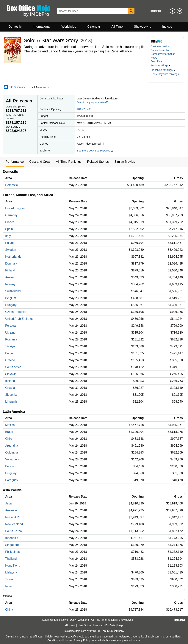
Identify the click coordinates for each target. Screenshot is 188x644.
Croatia (10, 388)
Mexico (10, 425)
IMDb (110, 631)
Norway (10, 284)
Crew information (160, 50)
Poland (10, 243)
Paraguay (12, 480)
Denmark (11, 264)
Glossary (70, 625)
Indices (167, 27)
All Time (117, 27)
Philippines (12, 552)
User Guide (84, 625)
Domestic (15, 27)
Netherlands (13, 257)
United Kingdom (16, 208)
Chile (9, 439)
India (8, 586)
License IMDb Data (104, 625)
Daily (73, 620)
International (42, 27)
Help (120, 625)
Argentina (12, 446)
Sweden (11, 250)
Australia (11, 510)
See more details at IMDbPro (95, 151)
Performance (15, 162)
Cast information (160, 46)
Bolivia (10, 466)
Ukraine (10, 333)
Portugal (11, 326)
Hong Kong (13, 566)
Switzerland (13, 291)
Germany (11, 215)
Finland (10, 270)
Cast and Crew (40, 162)
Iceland (10, 381)
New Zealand (14, 524)
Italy (8, 236)
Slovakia (11, 374)
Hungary (11, 305)
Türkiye (10, 346)
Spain (9, 229)
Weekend (83, 620)
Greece (10, 360)
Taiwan (10, 579)
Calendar (94, 27)
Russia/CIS (13, 517)
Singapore (12, 545)
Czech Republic (16, 312)
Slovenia (11, 395)
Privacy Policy (82, 640)
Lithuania (11, 402)
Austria (10, 277)
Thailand (11, 559)
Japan (9, 503)
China (9, 610)
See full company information (93, 102)
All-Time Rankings (69, 162)
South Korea (14, 531)
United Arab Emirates (19, 319)
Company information (163, 54)
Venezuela (12, 459)
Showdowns (142, 27)
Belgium (11, 298)
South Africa (13, 367)
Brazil (9, 432)
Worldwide (69, 27)
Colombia (12, 452)
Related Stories (98, 162)
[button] (161, 65)
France (10, 222)
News (154, 58)
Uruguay (11, 473)
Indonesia (12, 538)
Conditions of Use (58, 640)
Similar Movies (125, 162)
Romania (11, 339)
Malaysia (11, 572)
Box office (156, 61)
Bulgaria (11, 353)
